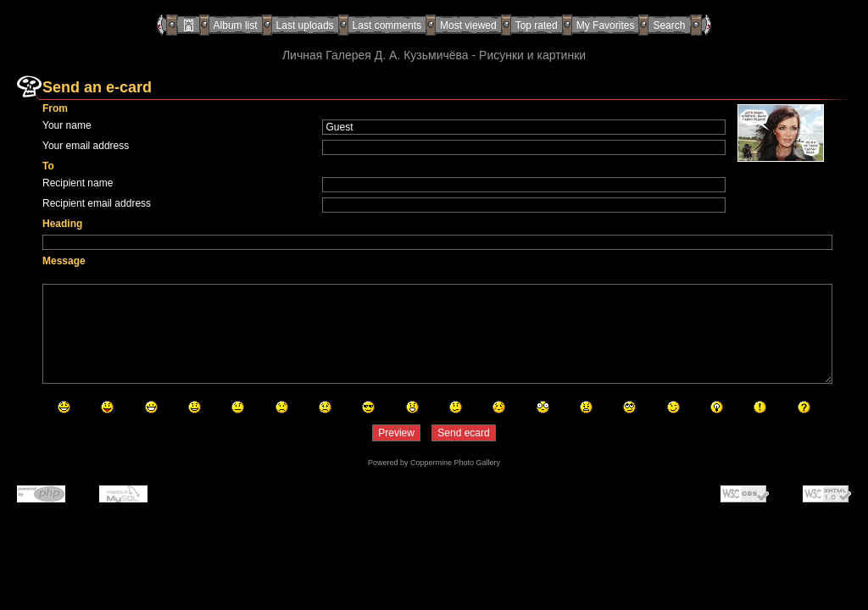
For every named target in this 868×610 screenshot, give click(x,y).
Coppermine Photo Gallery (455, 463)
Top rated (537, 25)
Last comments (387, 25)
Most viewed (468, 25)
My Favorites (606, 25)
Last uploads (305, 25)
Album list (236, 25)
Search (669, 25)
